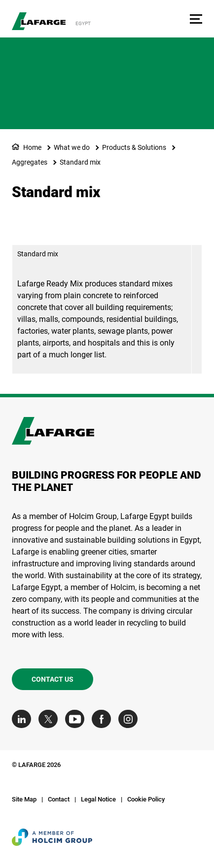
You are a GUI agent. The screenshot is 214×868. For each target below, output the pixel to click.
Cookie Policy (146, 799)
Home (32, 147)
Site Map (24, 799)
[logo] (39, 21)
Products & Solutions (134, 147)
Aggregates (30, 162)
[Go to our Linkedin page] (24, 719)
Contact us (53, 679)
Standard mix (80, 162)
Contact (59, 799)
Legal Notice (98, 799)
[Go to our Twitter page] (51, 719)
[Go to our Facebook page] (104, 719)
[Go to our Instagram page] (130, 719)
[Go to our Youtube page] (77, 719)
